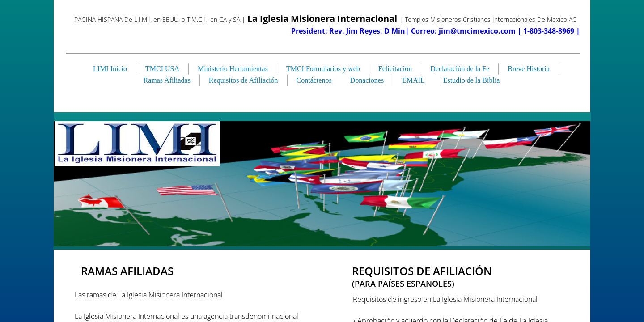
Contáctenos (314, 80)
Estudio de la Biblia (472, 80)
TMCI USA (162, 69)
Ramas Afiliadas (167, 80)
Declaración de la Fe (460, 69)
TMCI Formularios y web (323, 69)
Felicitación (395, 69)
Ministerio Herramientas (233, 69)
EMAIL (413, 80)
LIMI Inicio (110, 69)
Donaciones (367, 80)
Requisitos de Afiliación (244, 80)
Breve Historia (529, 69)
